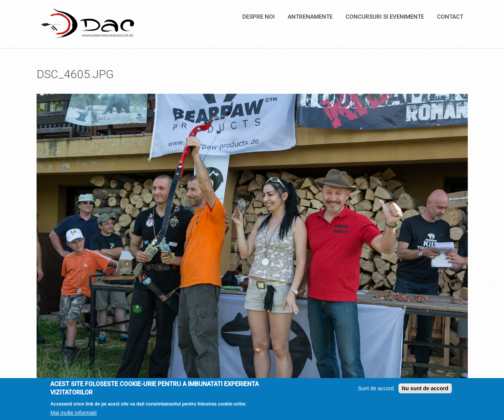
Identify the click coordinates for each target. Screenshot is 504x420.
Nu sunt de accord (425, 390)
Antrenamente (310, 17)
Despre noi (258, 17)
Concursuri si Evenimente (385, 17)
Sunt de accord (376, 390)
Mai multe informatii (73, 414)
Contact (450, 17)
